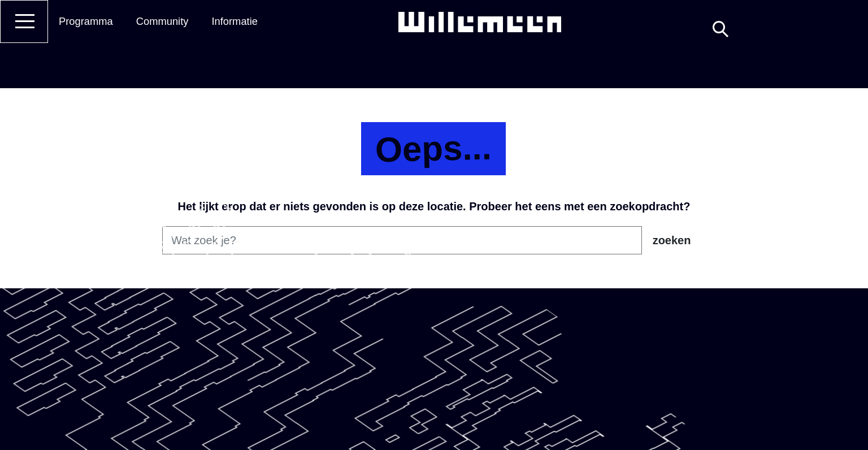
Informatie (235, 21)
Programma (86, 21)
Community (162, 21)
